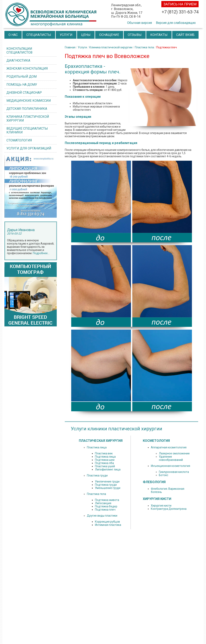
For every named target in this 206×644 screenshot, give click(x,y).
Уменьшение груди (108, 488)
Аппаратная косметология (169, 447)
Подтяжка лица (105, 457)
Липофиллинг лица (108, 469)
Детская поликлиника (27, 109)
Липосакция (103, 503)
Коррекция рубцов (107, 522)
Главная (70, 47)
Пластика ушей (105, 466)
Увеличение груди (107, 481)
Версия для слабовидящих (176, 23)
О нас (13, 35)
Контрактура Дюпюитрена (169, 509)
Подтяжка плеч (105, 510)
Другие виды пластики (102, 516)
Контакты (159, 35)
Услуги (66, 35)
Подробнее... (41, 253)
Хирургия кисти (161, 506)
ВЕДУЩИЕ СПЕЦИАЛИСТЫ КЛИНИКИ (27, 130)
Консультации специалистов (19, 51)
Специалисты (39, 35)
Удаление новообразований (171, 458)
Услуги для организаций (29, 148)
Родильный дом (22, 77)
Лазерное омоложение (174, 453)
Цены (86, 35)
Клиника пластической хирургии (28, 119)
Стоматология (19, 140)
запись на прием (180, 4)
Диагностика (18, 60)
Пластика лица (97, 447)
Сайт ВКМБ (185, 35)
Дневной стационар (24, 93)
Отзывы (135, 35)
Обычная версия (140, 23)
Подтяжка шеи (105, 460)
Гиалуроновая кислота (174, 472)
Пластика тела (144, 47)
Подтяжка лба (104, 463)
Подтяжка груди (106, 485)
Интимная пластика (108, 525)
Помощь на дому (22, 85)
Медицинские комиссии (29, 101)
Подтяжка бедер (106, 506)
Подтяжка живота (107, 500)
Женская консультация (27, 69)
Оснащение (109, 35)
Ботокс (164, 475)
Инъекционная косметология (170, 466)
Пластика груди (97, 475)
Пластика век (104, 453)
